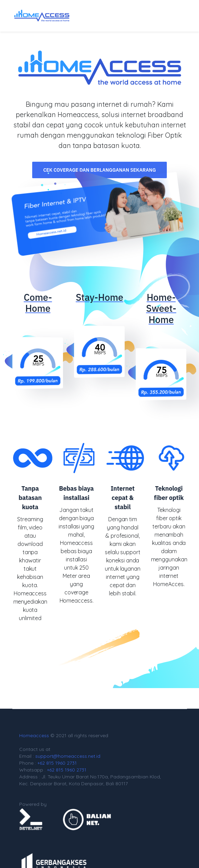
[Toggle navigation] (175, 16)
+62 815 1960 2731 (57, 763)
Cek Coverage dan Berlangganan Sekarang (99, 170)
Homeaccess (34, 735)
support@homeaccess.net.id (68, 756)
